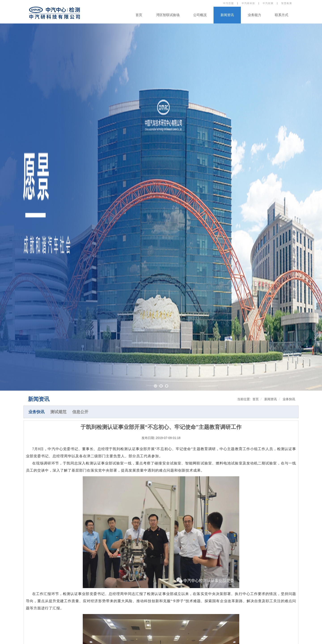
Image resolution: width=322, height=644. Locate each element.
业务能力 (254, 15)
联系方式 (282, 15)
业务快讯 (289, 399)
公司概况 (200, 15)
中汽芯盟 (229, 3)
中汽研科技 (248, 3)
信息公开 (80, 412)
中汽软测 (268, 3)
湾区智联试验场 (168, 15)
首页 (139, 15)
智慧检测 (287, 3)
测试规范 (58, 412)
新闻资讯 (227, 15)
